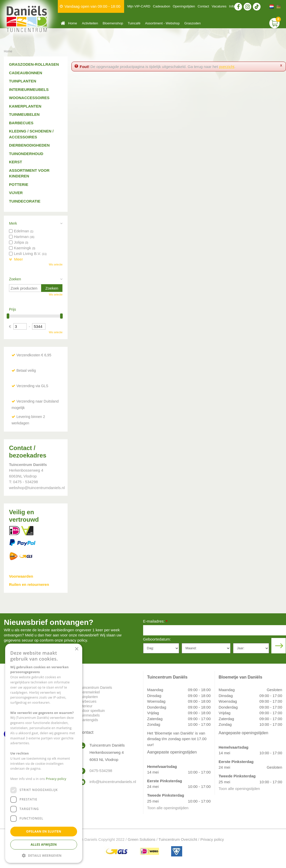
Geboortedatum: (157, 639)
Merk (13, 223)
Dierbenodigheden (29, 145)
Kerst (16, 162)
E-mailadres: (155, 622)
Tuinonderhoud (26, 154)
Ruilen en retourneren (29, 584)
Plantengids (89, 720)
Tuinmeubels (89, 715)
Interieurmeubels (29, 89)
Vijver (16, 193)
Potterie (19, 184)
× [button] (76, 649)
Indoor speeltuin (92, 711)
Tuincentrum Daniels (96, 688)
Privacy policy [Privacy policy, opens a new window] (56, 779)
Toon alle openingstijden (168, 808)
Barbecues (21, 123)
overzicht (227, 67)
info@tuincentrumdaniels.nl (112, 782)
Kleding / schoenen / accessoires (31, 134)
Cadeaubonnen (26, 73)
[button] (44, 855)
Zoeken (15, 279)
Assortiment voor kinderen (29, 173)
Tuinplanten (23, 81)
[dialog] (44, 753)
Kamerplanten (25, 106)
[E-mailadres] (215, 630)
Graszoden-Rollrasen (34, 64)
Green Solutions (142, 839)
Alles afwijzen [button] (44, 845)
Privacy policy (212, 839)
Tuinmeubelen (24, 114)
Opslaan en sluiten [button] (44, 831)
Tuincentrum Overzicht (178, 839)
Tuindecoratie (25, 201)
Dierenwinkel (89, 692)
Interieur (86, 706)
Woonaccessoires (29, 98)
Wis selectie (56, 265)
